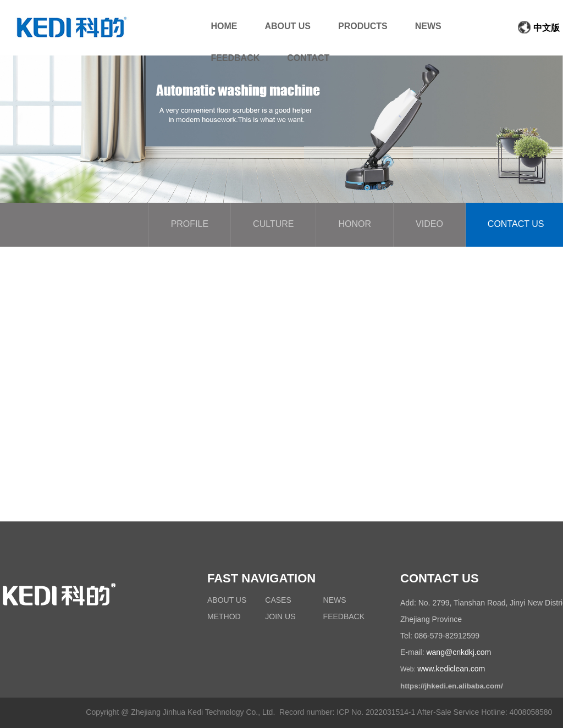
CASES (278, 601)
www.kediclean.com (451, 669)
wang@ (439, 653)
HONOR (355, 224)
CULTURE (273, 224)
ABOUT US (227, 601)
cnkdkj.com (472, 653)
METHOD (224, 617)
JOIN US (280, 617)
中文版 (539, 28)
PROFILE (190, 224)
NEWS (335, 601)
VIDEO (429, 224)
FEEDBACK (344, 617)
